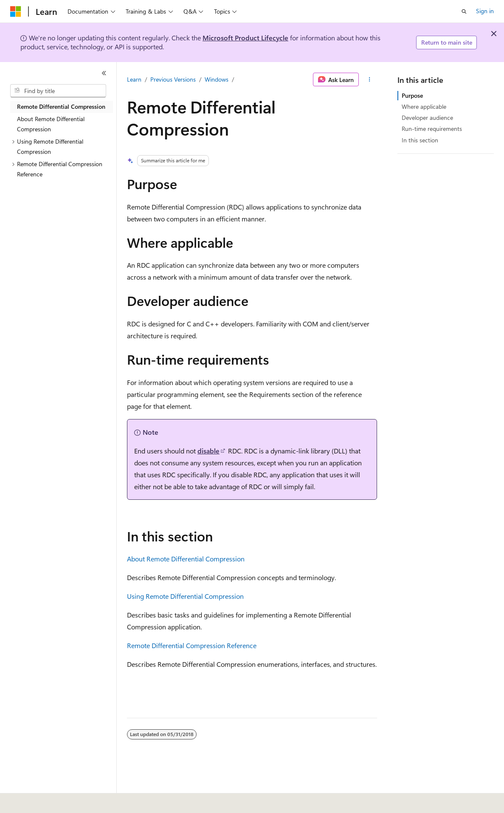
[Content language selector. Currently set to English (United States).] (49, 801)
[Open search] (464, 11)
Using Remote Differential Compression (185, 596)
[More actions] (370, 79)
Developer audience (427, 118)
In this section (420, 140)
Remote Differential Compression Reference (192, 645)
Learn (134, 79)
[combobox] (58, 91)
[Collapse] (104, 73)
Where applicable (424, 106)
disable (208, 451)
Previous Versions (173, 79)
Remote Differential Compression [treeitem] (61, 106)
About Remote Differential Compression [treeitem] (51, 124)
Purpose (412, 95)
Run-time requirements (432, 129)
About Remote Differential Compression (186, 559)
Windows (217, 79)
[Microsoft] (16, 11)
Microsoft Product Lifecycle (245, 38)
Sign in (485, 11)
